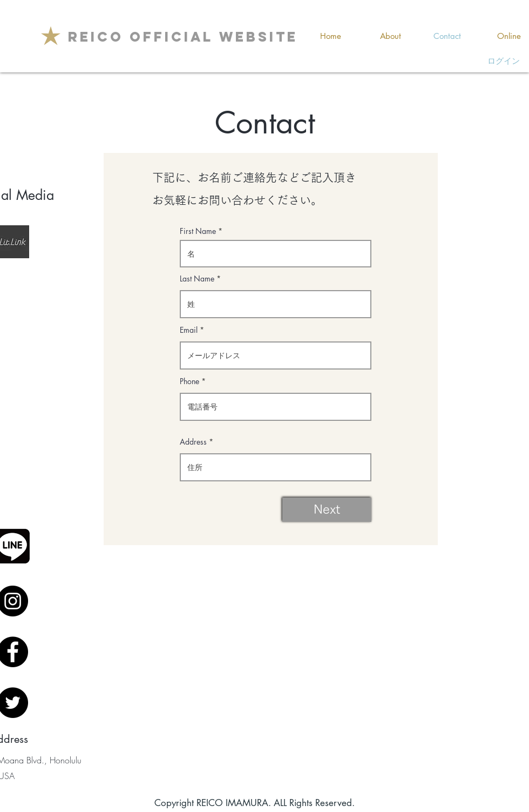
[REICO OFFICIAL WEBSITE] (183, 37)
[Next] (327, 510)
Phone (189, 381)
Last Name (197, 279)
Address (193, 442)
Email (189, 330)
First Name (198, 231)
